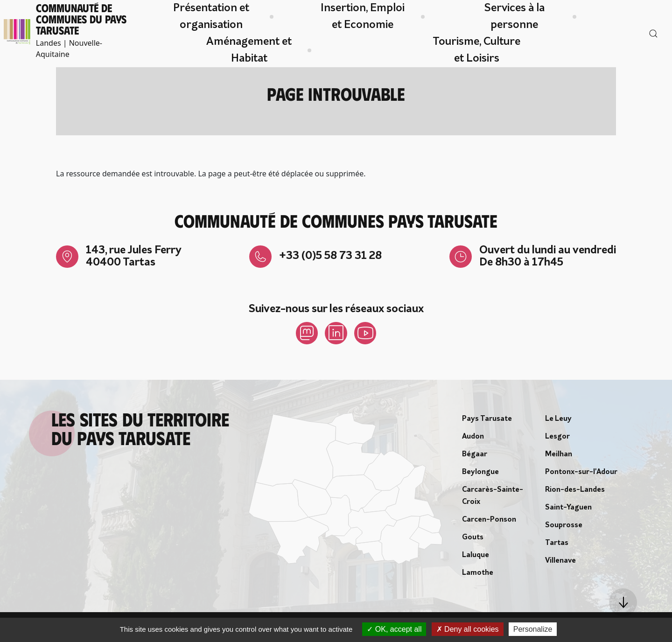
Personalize (533, 629)
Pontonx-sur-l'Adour (581, 472)
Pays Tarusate (487, 419)
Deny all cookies (468, 629)
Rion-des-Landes (575, 490)
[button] (623, 602)
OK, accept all (394, 629)
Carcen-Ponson (489, 520)
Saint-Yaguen (568, 508)
